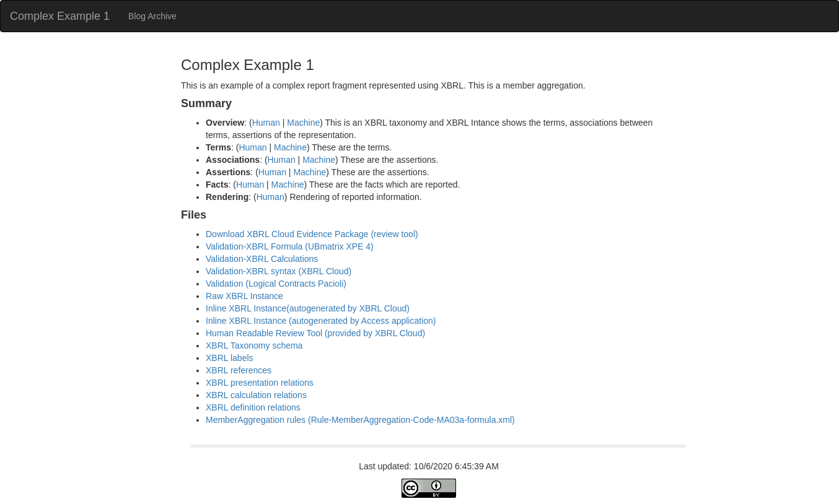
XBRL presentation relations (260, 383)
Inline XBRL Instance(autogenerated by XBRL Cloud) (308, 308)
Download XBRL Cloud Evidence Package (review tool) (312, 234)
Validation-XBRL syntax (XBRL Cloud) (279, 271)
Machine (303, 123)
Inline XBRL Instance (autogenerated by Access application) (321, 321)
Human (266, 123)
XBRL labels (230, 358)
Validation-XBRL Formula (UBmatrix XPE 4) (290, 246)
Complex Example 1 (60, 16)
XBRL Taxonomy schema (254, 345)
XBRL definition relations (253, 407)
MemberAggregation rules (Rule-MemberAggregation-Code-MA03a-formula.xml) (360, 420)
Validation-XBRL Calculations (262, 259)
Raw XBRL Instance (244, 296)
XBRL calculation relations (256, 395)
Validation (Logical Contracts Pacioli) (276, 284)
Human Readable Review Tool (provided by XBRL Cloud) (315, 333)
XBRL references (239, 370)
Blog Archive (152, 16)
